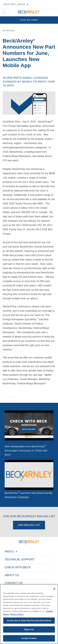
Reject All (29, 629)
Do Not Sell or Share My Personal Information (29, 621)
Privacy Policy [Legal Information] (17, 614)
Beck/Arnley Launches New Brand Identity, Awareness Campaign (29, 495)
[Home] (29, 13)
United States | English (14, 4)
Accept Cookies (29, 638)
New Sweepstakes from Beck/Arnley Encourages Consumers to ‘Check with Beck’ (26, 451)
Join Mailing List (29, 525)
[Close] (54, 589)
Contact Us (14, 583)
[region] (29, 614)
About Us (12, 575)
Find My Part (29, 20)
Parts (11, 552)
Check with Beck (18, 567)
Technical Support (20, 559)
